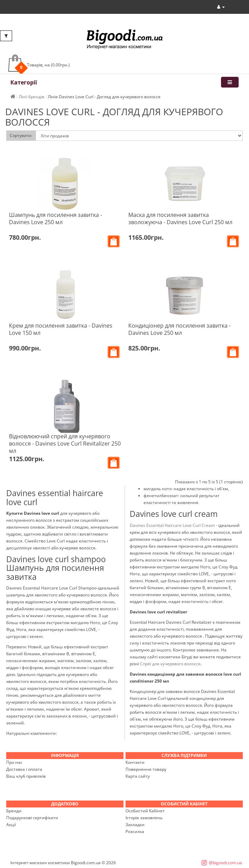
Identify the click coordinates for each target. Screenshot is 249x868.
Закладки (135, 825)
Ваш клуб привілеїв (26, 776)
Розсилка (135, 832)
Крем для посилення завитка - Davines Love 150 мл (61, 329)
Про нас (14, 762)
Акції (11, 825)
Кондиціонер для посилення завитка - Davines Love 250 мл (179, 329)
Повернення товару (146, 769)
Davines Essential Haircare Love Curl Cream (172, 525)
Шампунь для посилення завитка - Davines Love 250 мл (56, 218)
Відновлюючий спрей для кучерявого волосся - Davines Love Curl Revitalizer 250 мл (65, 444)
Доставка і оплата (24, 769)
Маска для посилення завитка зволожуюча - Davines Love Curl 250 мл (180, 218)
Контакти (135, 762)
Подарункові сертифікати (32, 818)
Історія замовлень (144, 818)
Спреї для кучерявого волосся (170, 664)
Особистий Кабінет (145, 811)
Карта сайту (138, 776)
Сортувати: (21, 135)
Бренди (14, 811)
